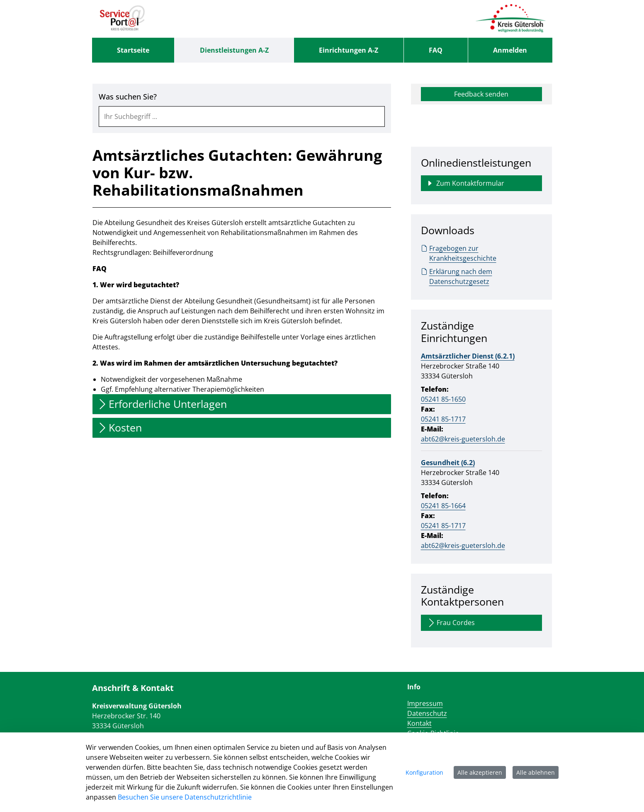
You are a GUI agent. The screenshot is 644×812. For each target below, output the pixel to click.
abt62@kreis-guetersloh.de (463, 439)
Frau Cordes (451, 623)
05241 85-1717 (443, 419)
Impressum (425, 703)
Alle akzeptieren (480, 772)
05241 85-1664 (443, 506)
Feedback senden (481, 94)
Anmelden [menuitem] (510, 50)
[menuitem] (133, 50)
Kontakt (419, 723)
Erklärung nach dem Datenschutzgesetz (457, 276)
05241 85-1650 (443, 399)
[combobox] (242, 116)
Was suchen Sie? (128, 97)
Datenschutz (427, 713)
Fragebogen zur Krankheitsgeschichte (459, 253)
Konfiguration (424, 772)
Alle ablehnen (536, 772)
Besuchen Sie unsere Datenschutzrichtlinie (185, 797)
